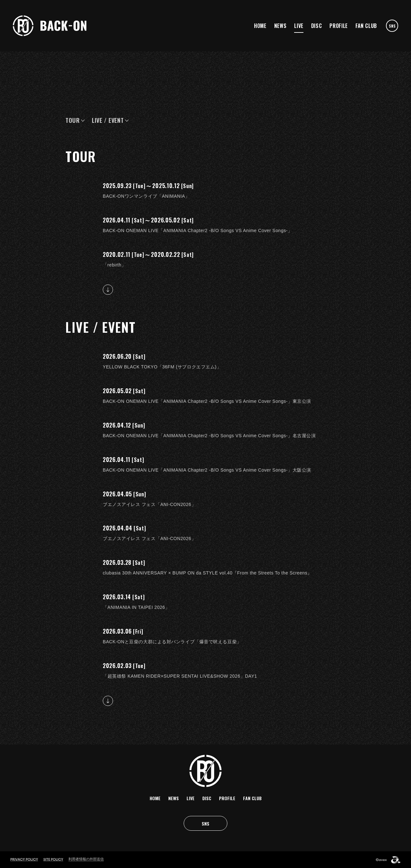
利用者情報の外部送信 (86, 859)
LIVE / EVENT (108, 120)
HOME (260, 26)
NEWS (280, 26)
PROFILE (338, 26)
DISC (317, 26)
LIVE (299, 26)
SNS (392, 26)
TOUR (73, 120)
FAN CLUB (366, 26)
